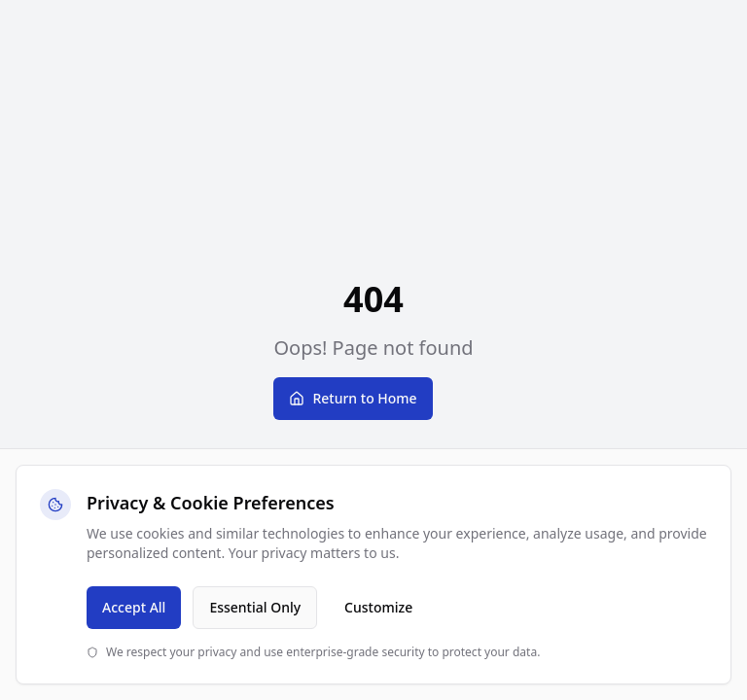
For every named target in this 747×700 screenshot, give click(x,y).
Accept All (134, 607)
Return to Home (353, 398)
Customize (378, 607)
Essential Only (255, 607)
